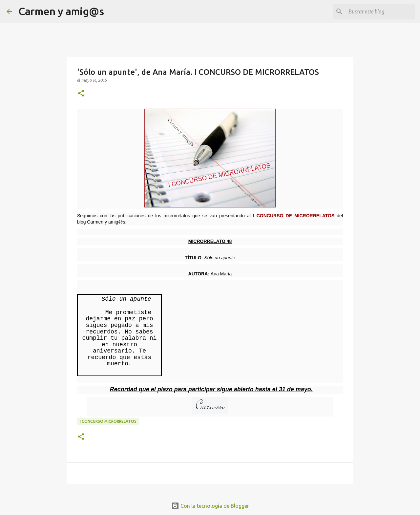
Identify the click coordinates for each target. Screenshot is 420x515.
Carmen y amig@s (61, 11)
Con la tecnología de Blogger (210, 506)
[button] (81, 94)
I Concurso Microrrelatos (108, 421)
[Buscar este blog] (380, 11)
